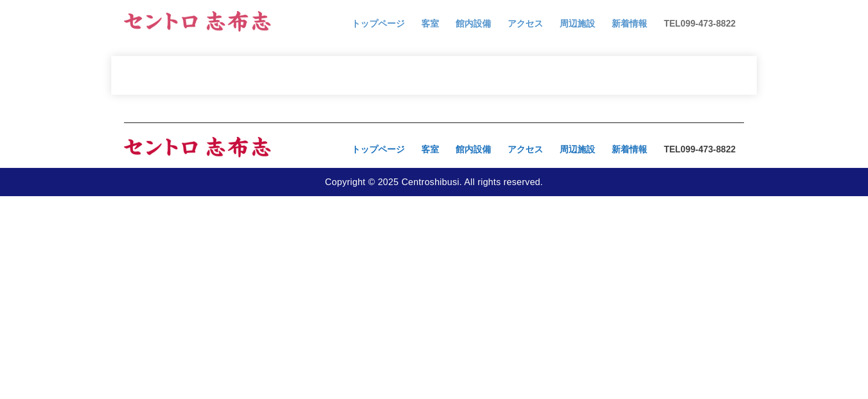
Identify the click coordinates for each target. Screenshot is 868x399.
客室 (430, 24)
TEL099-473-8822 (700, 24)
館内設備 (473, 24)
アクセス (525, 24)
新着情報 (629, 24)
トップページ (378, 24)
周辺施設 (577, 24)
